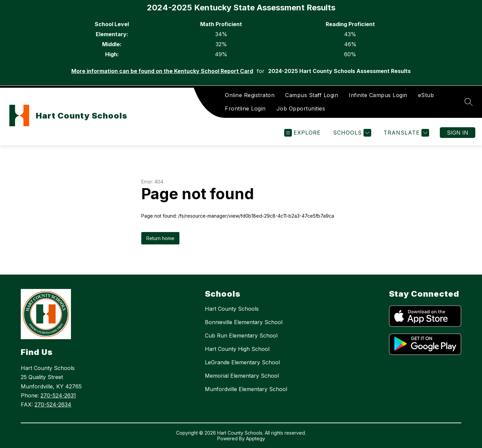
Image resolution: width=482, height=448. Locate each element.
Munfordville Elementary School (246, 389)
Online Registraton (250, 95)
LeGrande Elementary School (242, 362)
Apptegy (256, 438)
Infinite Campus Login (378, 95)
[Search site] (469, 102)
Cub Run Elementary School (241, 335)
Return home (160, 238)
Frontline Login (245, 108)
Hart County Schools (232, 309)
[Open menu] (302, 133)
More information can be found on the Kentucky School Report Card (162, 71)
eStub (426, 95)
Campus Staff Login (312, 95)
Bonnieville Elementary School (244, 322)
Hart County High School (237, 349)
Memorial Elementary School (242, 376)
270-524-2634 (53, 404)
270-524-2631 (58, 395)
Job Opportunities (301, 108)
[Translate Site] (406, 133)
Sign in (458, 133)
